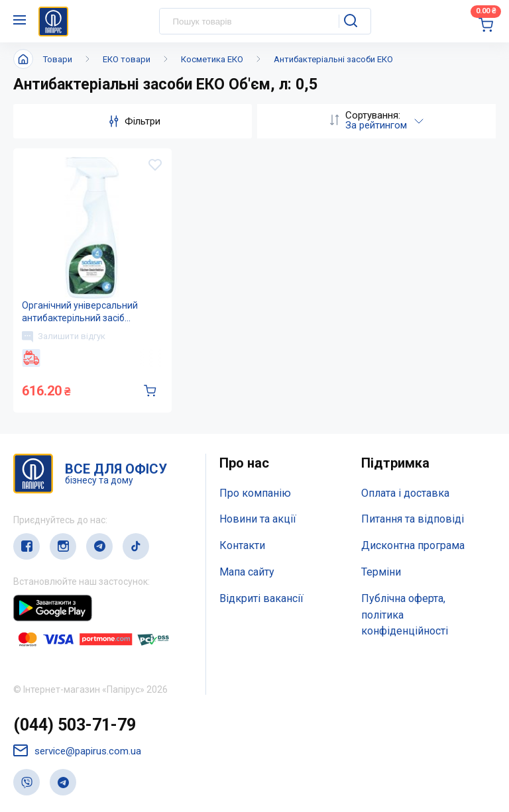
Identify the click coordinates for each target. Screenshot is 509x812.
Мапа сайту (247, 572)
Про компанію (255, 493)
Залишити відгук (64, 336)
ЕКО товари (127, 59)
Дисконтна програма (413, 545)
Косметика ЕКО (212, 59)
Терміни (381, 572)
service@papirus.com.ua (77, 751)
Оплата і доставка (405, 493)
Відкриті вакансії (261, 598)
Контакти (242, 545)
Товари (58, 59)
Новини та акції (258, 519)
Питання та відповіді (413, 519)
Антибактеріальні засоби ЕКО (333, 59)
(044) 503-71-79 (75, 725)
